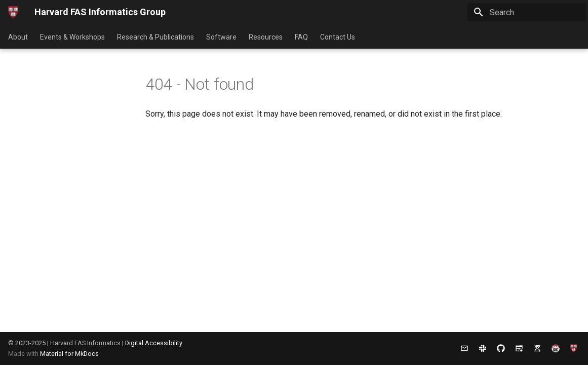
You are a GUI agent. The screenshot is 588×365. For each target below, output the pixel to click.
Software (221, 37)
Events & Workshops (72, 37)
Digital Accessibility (154, 343)
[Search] (527, 12)
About (18, 37)
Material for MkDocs (69, 354)
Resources (266, 37)
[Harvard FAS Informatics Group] (13, 12)
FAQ (301, 37)
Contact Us (338, 37)
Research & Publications (155, 37)
